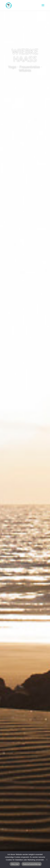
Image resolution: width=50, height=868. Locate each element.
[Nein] (47, 860)
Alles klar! (15, 864)
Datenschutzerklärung (32, 864)
